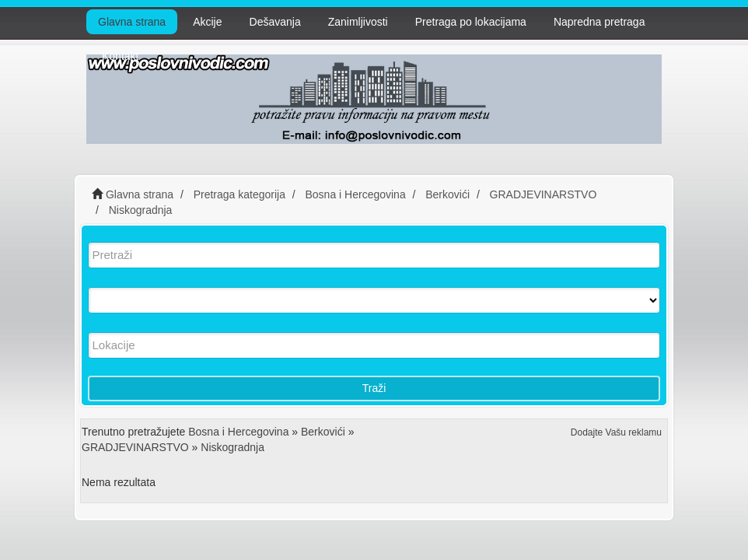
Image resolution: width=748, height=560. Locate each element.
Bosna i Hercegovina (238, 432)
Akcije (207, 22)
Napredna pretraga (599, 22)
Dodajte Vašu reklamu (616, 432)
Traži (374, 388)
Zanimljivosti (358, 22)
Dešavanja (275, 22)
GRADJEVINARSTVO (135, 447)
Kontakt (120, 56)
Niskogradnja (232, 447)
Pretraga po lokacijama (471, 22)
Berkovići (323, 432)
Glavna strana (132, 22)
